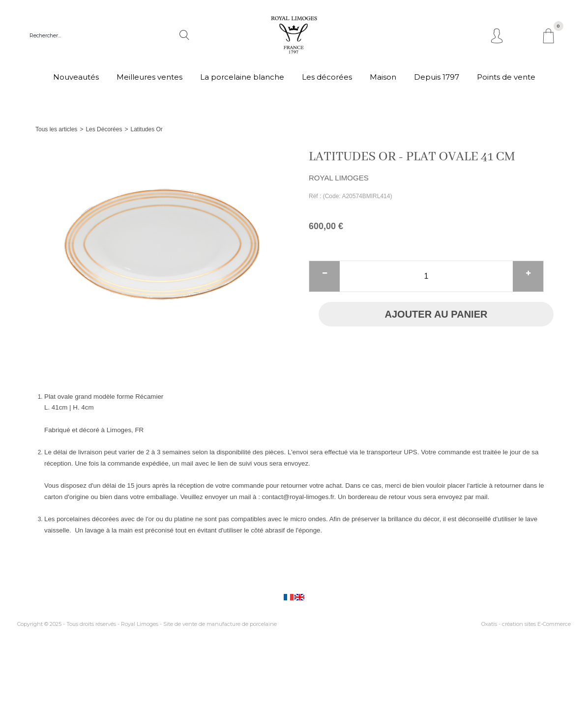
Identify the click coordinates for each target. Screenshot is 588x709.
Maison (383, 77)
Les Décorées (104, 129)
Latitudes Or (146, 129)
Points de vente (506, 77)
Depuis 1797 (437, 77)
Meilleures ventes (149, 77)
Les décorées (327, 77)
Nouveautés (76, 77)
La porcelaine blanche (242, 77)
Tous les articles (56, 129)
